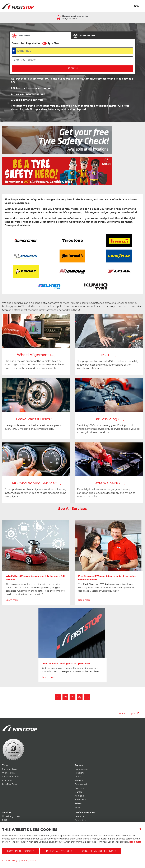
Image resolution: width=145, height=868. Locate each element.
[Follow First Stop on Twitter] (72, 697)
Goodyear (80, 788)
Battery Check (109, 483)
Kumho (79, 807)
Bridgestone (81, 769)
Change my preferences (99, 851)
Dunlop (79, 792)
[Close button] (141, 831)
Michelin (79, 781)
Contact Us (80, 820)
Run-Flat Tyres (10, 784)
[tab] (40, 36)
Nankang (79, 796)
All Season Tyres (11, 777)
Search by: (18, 43)
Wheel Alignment (36, 355)
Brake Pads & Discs (36, 419)
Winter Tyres (9, 773)
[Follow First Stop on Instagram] (58, 697)
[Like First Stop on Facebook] (65, 697)
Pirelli (78, 777)
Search (73, 68)
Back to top (129, 714)
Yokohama (80, 800)
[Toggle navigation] (137, 6)
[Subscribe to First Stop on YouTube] (87, 697)
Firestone (80, 773)
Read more (135, 842)
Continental (81, 784)
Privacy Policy (29, 861)
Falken (78, 803)
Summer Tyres (10, 769)
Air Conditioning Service (36, 483)
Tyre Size (53, 43)
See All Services (72, 509)
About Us (79, 817)
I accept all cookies (21, 851)
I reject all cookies (58, 851)
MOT (109, 355)
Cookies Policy (10, 861)
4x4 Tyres (7, 781)
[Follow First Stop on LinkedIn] (80, 697)
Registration (34, 43)
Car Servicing (109, 419)
